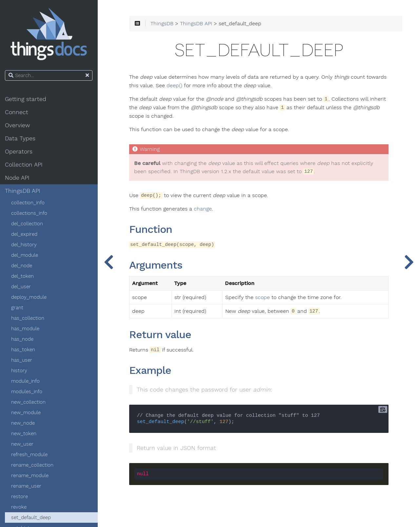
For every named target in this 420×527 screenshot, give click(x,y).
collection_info (28, 203)
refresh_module (30, 455)
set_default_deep (31, 517)
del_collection (27, 224)
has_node (23, 339)
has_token (23, 350)
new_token (24, 434)
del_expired (25, 234)
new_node (23, 423)
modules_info (27, 392)
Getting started (26, 99)
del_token (23, 276)
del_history (24, 245)
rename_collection (33, 465)
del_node (22, 266)
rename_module (30, 476)
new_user (23, 444)
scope (263, 297)
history (20, 371)
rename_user (27, 486)
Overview (18, 125)
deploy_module (29, 297)
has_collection (28, 318)
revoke (19, 507)
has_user (22, 360)
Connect (17, 112)
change (203, 209)
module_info (26, 381)
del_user (21, 287)
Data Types (20, 138)
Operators (19, 152)
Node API (18, 178)
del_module (25, 255)
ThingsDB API (23, 191)
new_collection (29, 402)
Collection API (24, 165)
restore (20, 497)
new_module (26, 413)
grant (18, 308)
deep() (175, 86)
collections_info (30, 213)
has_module (26, 329)
